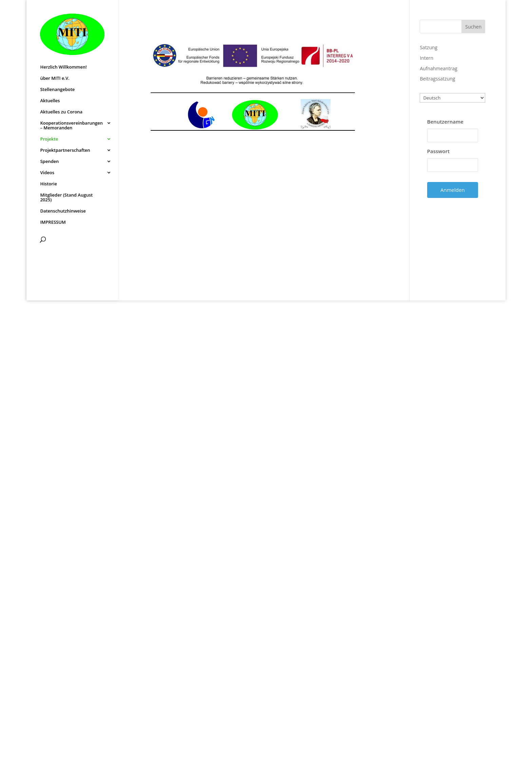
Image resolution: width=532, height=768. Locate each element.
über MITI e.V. (55, 78)
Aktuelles (50, 101)
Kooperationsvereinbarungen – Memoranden (71, 126)
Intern (426, 58)
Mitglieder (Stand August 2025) (66, 198)
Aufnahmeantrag (438, 68)
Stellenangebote (57, 90)
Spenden (49, 162)
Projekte (49, 139)
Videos (47, 173)
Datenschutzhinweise (63, 211)
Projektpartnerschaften (65, 150)
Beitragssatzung (437, 79)
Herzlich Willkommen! (63, 67)
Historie (49, 184)
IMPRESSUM (53, 222)
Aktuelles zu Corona (61, 112)
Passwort (438, 151)
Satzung (429, 47)
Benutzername (445, 122)
